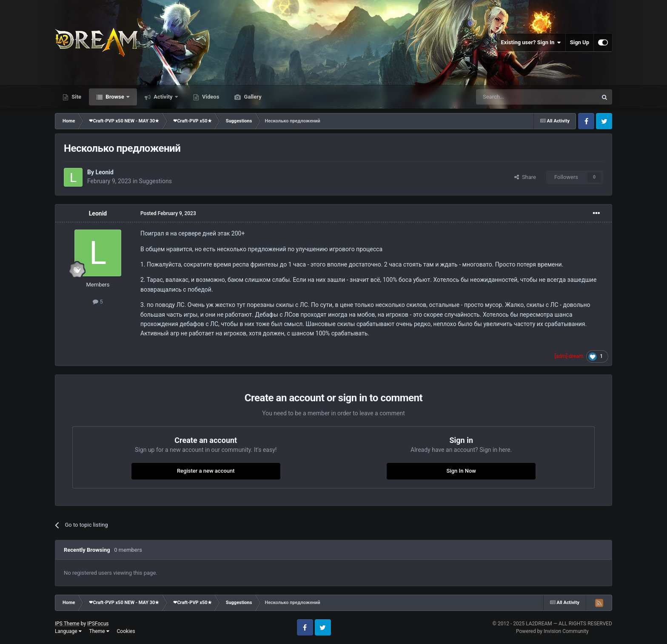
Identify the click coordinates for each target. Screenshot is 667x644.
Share (525, 177)
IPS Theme (67, 624)
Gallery (252, 97)
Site (76, 97)
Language (68, 631)
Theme (99, 631)
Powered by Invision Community (552, 631)
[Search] (516, 97)
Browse (115, 97)
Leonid (104, 172)
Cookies (126, 631)
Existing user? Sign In (531, 43)
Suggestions (155, 181)
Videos (210, 97)
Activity (163, 97)
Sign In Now (461, 471)
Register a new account (206, 471)
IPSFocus (98, 624)
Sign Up (580, 42)
